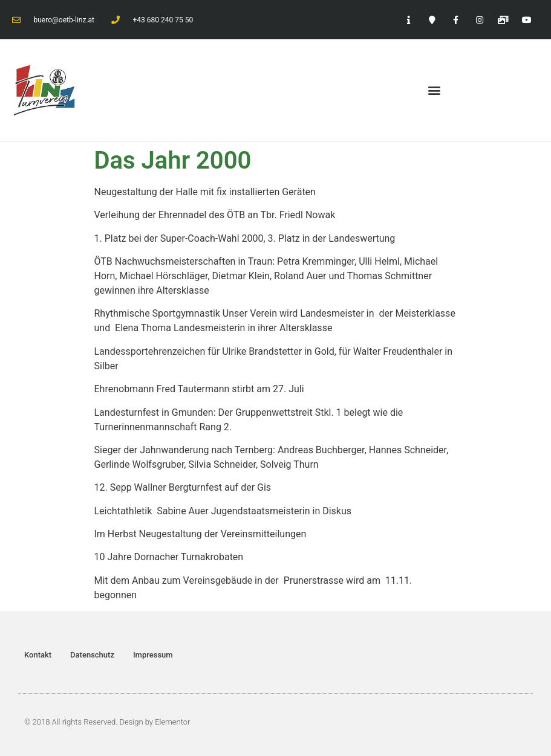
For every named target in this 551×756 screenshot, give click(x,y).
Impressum (153, 655)
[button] (435, 90)
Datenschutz (92, 655)
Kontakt (38, 655)
